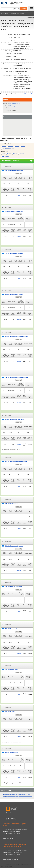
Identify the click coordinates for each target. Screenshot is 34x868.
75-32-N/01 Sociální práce (11, 712)
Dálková (15, 154)
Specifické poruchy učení (8, 149)
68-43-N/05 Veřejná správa (11, 629)
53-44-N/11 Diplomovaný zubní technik (15, 420)
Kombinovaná (5, 156)
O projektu (9, 813)
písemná (19, 361)
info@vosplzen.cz (14, 106)
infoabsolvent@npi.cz (12, 860)
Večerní (9, 154)
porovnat (19, 174)
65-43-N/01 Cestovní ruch (11, 504)
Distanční (22, 154)
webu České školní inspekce (26, 94)
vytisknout (31, 18)
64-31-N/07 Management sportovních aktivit (16, 462)
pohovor (19, 195)
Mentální (23, 146)
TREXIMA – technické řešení (14, 820)
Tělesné (17, 146)
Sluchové (11, 146)
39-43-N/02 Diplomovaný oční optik (14, 254)
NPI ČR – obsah (10, 818)
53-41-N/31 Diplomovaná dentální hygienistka (16, 337)
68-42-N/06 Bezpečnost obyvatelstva (14, 546)
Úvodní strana (4, 14)
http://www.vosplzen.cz (16, 103)
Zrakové (4, 146)
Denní (3, 154)
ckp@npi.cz (10, 839)
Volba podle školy (15, 14)
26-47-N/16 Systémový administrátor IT (15, 171)
